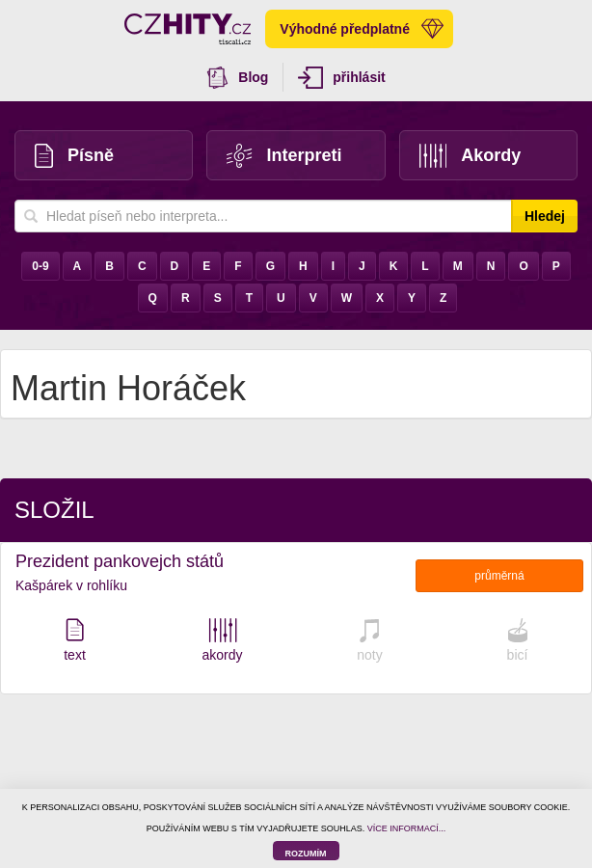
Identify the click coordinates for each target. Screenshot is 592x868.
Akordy (471, 156)
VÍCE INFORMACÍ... (407, 828)
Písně (74, 156)
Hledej (545, 216)
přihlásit (341, 78)
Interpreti (284, 156)
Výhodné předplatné (362, 29)
